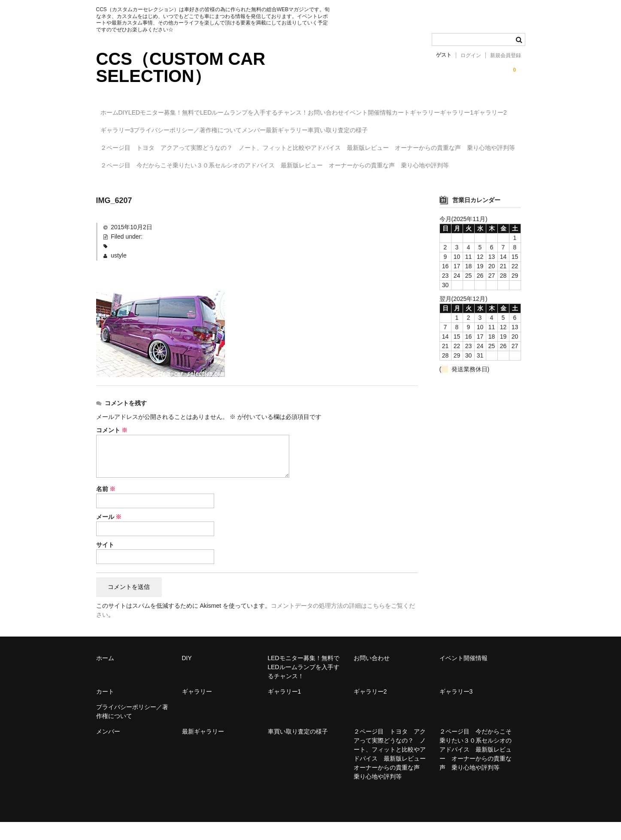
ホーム (114, 109)
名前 (106, 506)
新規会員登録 (506, 55)
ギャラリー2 (220, 127)
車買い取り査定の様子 (134, 145)
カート (494, 109)
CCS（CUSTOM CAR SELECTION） (181, 67)
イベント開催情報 (443, 109)
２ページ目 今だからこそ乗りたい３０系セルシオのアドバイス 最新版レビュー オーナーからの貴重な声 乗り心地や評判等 (279, 187)
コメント (112, 447)
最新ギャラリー (494, 127)
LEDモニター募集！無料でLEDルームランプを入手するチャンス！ (258, 109)
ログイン (471, 55)
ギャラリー (119, 127)
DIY (145, 109)
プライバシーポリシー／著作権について (359, 127)
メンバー (443, 127)
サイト (105, 562)
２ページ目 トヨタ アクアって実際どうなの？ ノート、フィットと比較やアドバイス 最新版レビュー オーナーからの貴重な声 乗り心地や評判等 (309, 166)
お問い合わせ (383, 109)
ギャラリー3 (271, 127)
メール (109, 534)
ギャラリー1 (169, 127)
